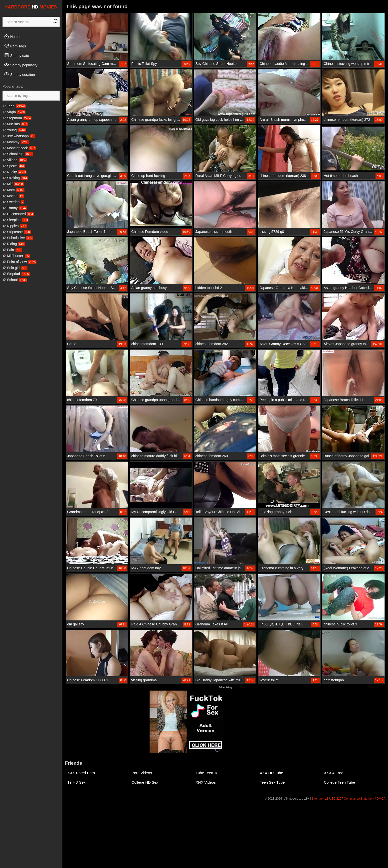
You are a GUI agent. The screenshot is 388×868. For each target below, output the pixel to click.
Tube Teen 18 (207, 773)
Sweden (13, 202)
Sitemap (317, 799)
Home (12, 36)
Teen (14, 106)
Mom (13, 190)
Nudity (14, 172)
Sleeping (15, 220)
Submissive (18, 238)
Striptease (17, 232)
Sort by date (16, 55)
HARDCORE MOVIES (31, 7)
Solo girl (15, 268)
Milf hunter (16, 256)
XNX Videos (206, 782)
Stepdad (16, 274)
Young (14, 130)
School (15, 280)
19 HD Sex (77, 782)
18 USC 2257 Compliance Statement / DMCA (355, 799)
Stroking (15, 178)
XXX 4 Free (334, 773)
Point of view (19, 262)
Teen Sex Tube (272, 782)
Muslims (15, 124)
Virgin (14, 112)
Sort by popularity (21, 65)
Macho (13, 196)
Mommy (16, 142)
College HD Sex (145, 782)
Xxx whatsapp (19, 136)
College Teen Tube (339, 782)
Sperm (14, 166)
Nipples (15, 226)
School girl (18, 154)
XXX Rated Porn (81, 773)
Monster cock (19, 148)
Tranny (15, 208)
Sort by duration (19, 74)
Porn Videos (142, 773)
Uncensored (18, 214)
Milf (13, 184)
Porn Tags (15, 46)
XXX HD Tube (271, 773)
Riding (14, 244)
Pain (12, 250)
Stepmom (17, 118)
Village (15, 160)
